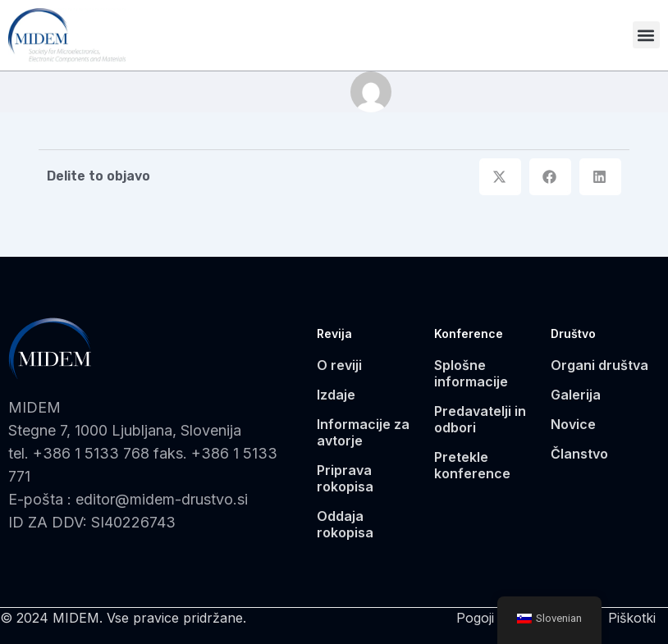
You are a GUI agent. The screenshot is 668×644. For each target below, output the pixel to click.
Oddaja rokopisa (345, 524)
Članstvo (579, 454)
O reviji (339, 365)
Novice (573, 424)
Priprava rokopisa (345, 478)
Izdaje (336, 395)
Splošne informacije (471, 373)
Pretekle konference (472, 465)
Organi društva (599, 365)
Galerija (576, 395)
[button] (646, 35)
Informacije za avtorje (363, 432)
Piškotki (632, 618)
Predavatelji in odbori (480, 419)
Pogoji (475, 618)
